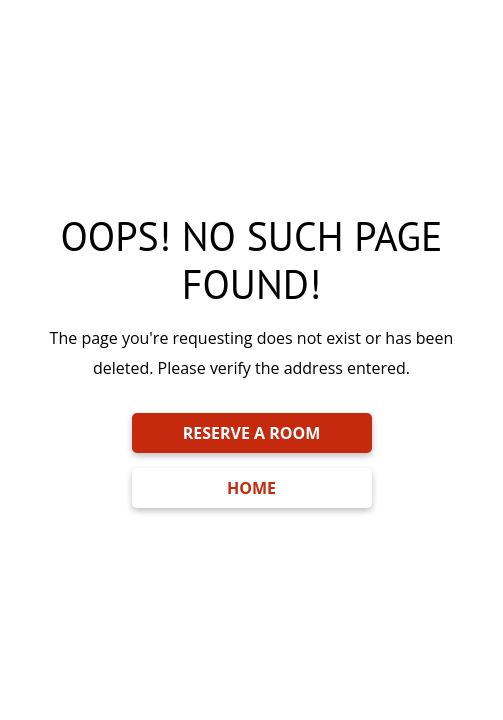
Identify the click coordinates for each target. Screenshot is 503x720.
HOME (251, 488)
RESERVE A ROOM (252, 433)
